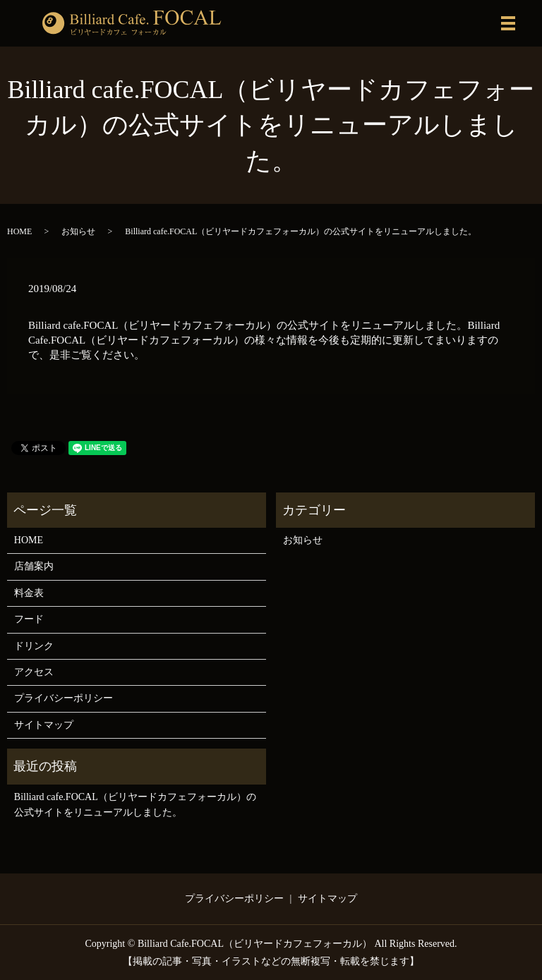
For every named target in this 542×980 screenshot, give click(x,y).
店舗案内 (34, 566)
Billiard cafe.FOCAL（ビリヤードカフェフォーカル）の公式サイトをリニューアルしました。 (135, 805)
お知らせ (78, 231)
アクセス (34, 672)
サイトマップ (44, 725)
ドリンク (34, 646)
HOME (19, 231)
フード (29, 619)
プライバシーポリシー (64, 698)
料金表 (29, 593)
